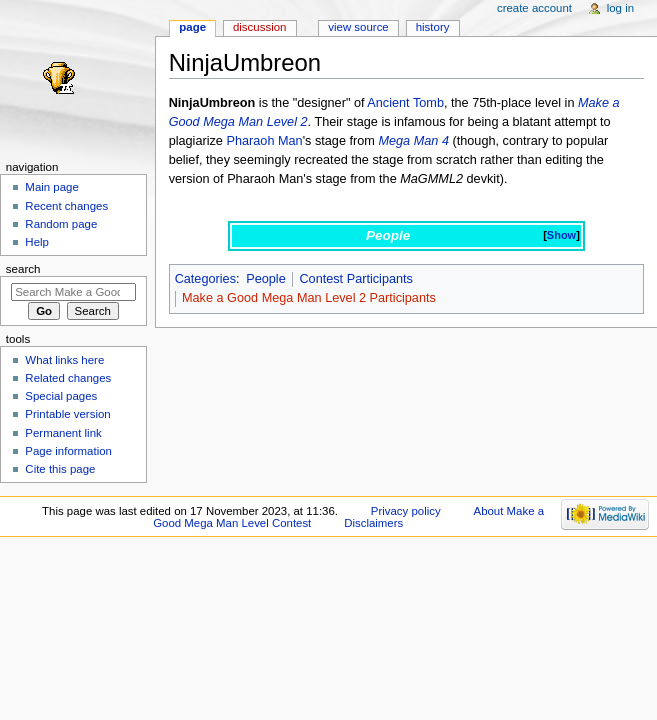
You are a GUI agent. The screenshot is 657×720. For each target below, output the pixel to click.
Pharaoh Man (264, 141)
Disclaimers (373, 523)
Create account (534, 8)
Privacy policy (406, 511)
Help (37, 242)
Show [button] (561, 235)
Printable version (67, 414)
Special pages (61, 396)
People (266, 279)
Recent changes (66, 206)
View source (358, 27)
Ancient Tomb (405, 103)
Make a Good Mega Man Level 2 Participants (309, 298)
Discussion (259, 27)
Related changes (68, 378)
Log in (620, 8)
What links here (64, 360)
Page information (68, 451)
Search (23, 269)
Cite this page (60, 469)
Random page (61, 224)
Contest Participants (356, 279)
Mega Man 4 (413, 141)
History (433, 27)
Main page (52, 187)
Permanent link (63, 433)
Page (192, 27)
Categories (205, 279)
